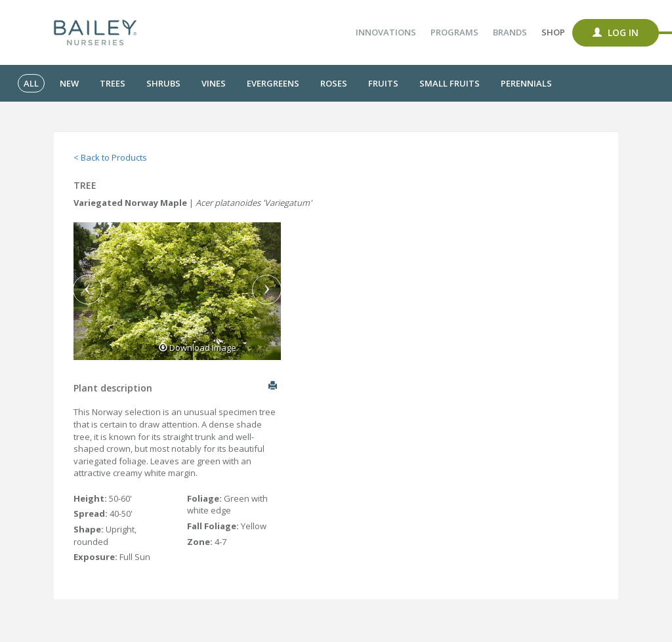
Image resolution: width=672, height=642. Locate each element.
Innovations (386, 32)
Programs (454, 32)
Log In (616, 32)
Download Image (198, 348)
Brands (510, 32)
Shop (553, 32)
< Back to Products (110, 157)
